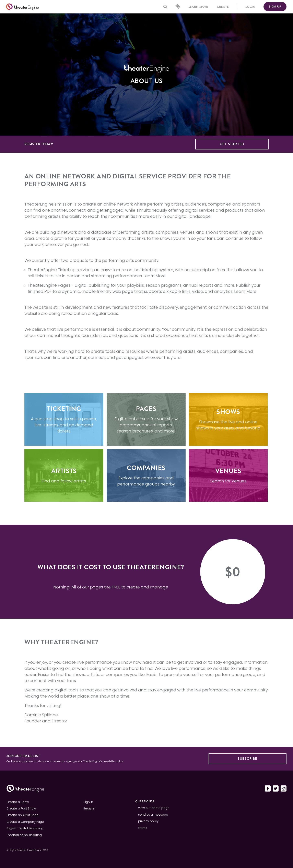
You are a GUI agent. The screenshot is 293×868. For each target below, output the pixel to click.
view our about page (154, 808)
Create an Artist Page (22, 815)
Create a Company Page (25, 822)
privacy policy (148, 821)
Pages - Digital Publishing (25, 828)
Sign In (88, 802)
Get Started (232, 144)
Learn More (155, 276)
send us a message (153, 815)
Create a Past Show (21, 808)
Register (90, 808)
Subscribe (248, 759)
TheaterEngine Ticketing (52, 270)
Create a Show (18, 802)
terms (143, 828)
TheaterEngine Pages (49, 285)
